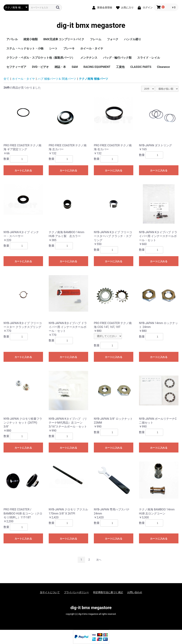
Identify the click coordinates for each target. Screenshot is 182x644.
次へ (99, 560)
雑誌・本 (60, 67)
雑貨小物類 (31, 39)
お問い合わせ (135, 592)
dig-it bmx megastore (91, 26)
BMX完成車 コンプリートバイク (64, 39)
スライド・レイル (149, 58)
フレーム (96, 39)
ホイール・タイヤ (92, 48)
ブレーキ (69, 48)
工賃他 (120, 67)
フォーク (113, 39)
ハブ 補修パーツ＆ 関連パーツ (57, 79)
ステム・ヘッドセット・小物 (25, 48)
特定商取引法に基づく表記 (108, 592)
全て (6, 79)
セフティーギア (16, 67)
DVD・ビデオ (40, 67)
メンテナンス (89, 58)
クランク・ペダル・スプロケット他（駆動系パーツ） (41, 58)
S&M (75, 67)
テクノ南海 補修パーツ (93, 79)
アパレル (12, 39)
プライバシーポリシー (76, 592)
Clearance (163, 67)
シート (53, 48)
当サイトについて (50, 592)
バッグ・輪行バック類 (117, 58)
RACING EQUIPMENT (97, 67)
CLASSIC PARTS (141, 67)
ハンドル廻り (133, 39)
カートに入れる (23, 170)
